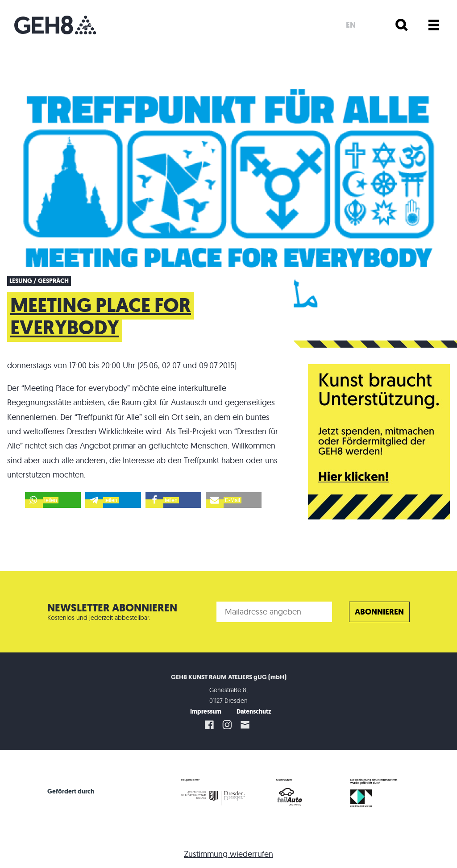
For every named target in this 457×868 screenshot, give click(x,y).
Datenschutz (254, 712)
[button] (53, 500)
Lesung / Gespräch (39, 281)
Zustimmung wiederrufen (228, 854)
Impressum (206, 712)
